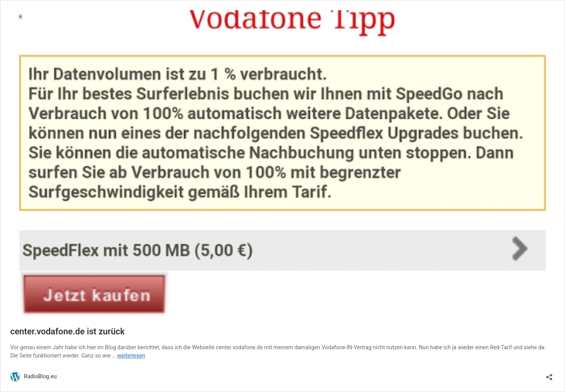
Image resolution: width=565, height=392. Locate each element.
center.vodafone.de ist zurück (67, 331)
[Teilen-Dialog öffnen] (549, 375)
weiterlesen (131, 356)
